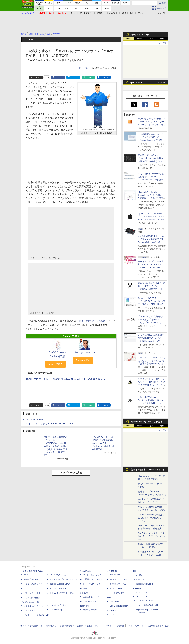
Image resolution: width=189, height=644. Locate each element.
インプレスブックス (58, 605)
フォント (142, 13)
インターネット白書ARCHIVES (37, 615)
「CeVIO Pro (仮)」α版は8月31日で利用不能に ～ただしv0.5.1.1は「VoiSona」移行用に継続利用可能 (103, 443)
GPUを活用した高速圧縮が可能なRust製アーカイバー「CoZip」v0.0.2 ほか (151, 338)
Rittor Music (85, 571)
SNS (124, 13)
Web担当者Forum (31, 579)
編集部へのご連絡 (85, 626)
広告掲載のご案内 (67, 626)
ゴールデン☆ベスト (85, 352)
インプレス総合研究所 (33, 584)
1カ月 (162, 39)
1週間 (151, 39)
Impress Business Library (60, 584)
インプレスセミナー (58, 589)
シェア (60, 77)
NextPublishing (56, 610)
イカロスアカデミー (118, 593)
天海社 (139, 575)
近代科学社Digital (90, 610)
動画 (132, 13)
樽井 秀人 (84, 68)
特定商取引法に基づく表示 (158, 626)
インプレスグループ (135, 626)
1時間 (128, 39)
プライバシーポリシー (104, 626)
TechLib (113, 614)
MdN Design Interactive (119, 606)
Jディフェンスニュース (119, 579)
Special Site (136, 82)
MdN (109, 598)
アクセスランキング (140, 35)
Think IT (27, 575)
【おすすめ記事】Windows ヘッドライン (148, 470)
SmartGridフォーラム (59, 575)
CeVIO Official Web (34, 420)
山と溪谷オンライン (91, 597)
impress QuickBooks (145, 584)
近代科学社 (85, 606)
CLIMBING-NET (90, 601)
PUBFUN (137, 589)
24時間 (140, 39)
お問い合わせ (51, 626)
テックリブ (111, 610)
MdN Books (114, 601)
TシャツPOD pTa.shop (146, 601)
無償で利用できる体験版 (92, 321)
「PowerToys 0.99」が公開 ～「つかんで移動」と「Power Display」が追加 (151, 137)
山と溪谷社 (85, 593)
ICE (135, 571)
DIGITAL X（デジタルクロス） (62, 593)
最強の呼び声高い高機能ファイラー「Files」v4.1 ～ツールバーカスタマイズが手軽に (152, 122)
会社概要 (120, 626)
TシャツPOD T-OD (92, 584)
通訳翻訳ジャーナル (118, 584)
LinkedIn (106, 77)
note (90, 77)
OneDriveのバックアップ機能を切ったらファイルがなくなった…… (152, 536)
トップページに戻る (71, 473)
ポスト (38, 77)
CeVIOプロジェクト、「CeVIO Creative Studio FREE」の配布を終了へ (66, 379)
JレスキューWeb (117, 589)
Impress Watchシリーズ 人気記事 (146, 422)
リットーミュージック (92, 575)
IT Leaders (28, 589)
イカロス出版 (112, 571)
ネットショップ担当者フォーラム (63, 579)
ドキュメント (112, 13)
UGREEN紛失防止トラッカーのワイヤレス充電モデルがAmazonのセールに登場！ (152, 239)
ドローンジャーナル (32, 593)
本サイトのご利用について (31, 626)
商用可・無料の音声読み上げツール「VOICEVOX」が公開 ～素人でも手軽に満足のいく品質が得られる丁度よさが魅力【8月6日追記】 (56, 446)
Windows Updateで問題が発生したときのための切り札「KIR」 (151, 518)
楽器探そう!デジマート (93, 579)
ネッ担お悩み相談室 (32, 598)
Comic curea (141, 579)
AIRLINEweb (115, 575)
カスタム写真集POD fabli (147, 605)
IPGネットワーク (140, 597)
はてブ (75, 77)
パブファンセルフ (144, 592)
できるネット (29, 610)
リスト (47, 77)
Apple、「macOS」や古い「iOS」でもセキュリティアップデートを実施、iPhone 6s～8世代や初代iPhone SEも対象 (151, 219)
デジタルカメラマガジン (34, 606)
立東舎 (86, 589)
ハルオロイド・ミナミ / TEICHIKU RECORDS (48, 424)
